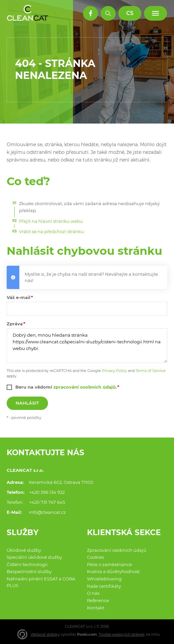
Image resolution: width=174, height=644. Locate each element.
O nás (93, 593)
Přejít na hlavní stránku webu (51, 221)
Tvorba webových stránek (122, 634)
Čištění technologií (27, 564)
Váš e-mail (18, 297)
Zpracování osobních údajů (117, 550)
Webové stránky (45, 634)
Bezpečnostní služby (29, 571)
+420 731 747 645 (47, 502)
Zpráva (15, 324)
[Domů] (28, 13)
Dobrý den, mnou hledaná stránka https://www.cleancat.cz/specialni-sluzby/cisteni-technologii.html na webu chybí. (87, 346)
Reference (98, 600)
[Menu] (155, 13)
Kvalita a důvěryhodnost (113, 571)
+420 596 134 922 (47, 492)
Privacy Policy (114, 371)
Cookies (95, 557)
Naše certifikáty (104, 586)
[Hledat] (108, 13)
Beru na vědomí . (66, 387)
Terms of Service (151, 371)
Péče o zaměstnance (109, 564)
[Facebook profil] (90, 13)
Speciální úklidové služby (34, 557)
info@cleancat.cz (47, 512)
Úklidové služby (24, 550)
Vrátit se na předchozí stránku (51, 231)
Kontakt (96, 608)
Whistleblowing (104, 579)
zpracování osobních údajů (84, 387)
